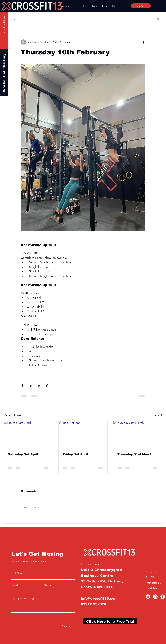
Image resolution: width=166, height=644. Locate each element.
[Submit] (66, 626)
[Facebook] (163, 597)
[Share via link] (47, 386)
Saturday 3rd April (23, 454)
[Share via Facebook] (22, 386)
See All (159, 415)
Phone (47, 585)
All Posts (9, 19)
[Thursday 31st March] (138, 435)
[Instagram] (155, 597)
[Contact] (141, 6)
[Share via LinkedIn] (39, 386)
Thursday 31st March (135, 454)
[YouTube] (148, 597)
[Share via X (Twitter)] (31, 386)
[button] (158, 19)
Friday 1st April (75, 454)
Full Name (18, 573)
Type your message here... (27, 598)
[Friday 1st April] (83, 435)
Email (15, 585)
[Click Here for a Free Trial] (110, 621)
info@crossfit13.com (99, 598)
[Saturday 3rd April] (28, 435)
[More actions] (143, 42)
